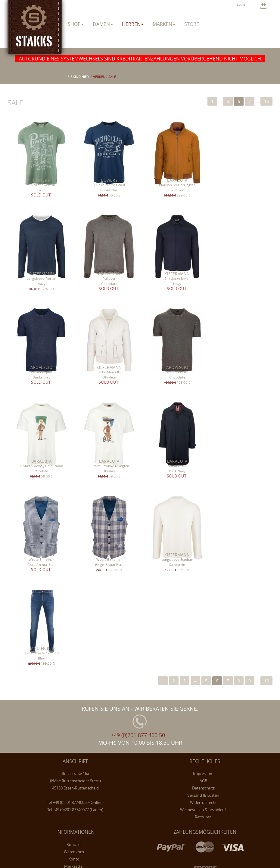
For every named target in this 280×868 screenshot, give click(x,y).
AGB (203, 592)
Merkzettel (74, 678)
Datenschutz (203, 599)
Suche (241, 5)
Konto (74, 670)
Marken (164, 24)
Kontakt (74, 656)
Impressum (203, 585)
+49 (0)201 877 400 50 (138, 546)
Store (192, 24)
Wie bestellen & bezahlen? (203, 621)
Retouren (203, 628)
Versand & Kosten (203, 607)
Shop (76, 24)
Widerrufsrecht (203, 614)
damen (103, 24)
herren (133, 24)
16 (266, 101)
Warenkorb (74, 663)
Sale (112, 77)
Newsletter (74, 685)
